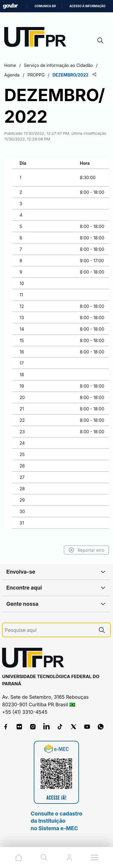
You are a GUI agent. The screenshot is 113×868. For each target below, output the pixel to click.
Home (10, 65)
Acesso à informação (87, 6)
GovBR (10, 6)
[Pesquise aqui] (49, 630)
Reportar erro (86, 550)
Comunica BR (45, 6)
